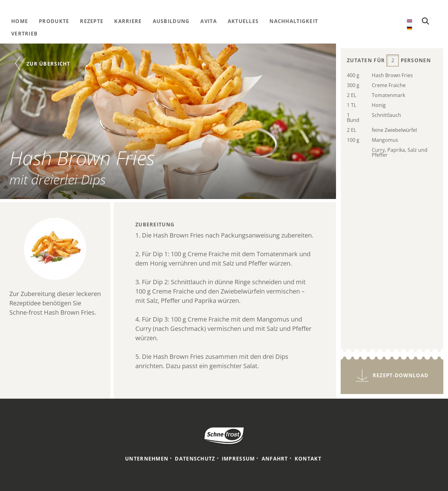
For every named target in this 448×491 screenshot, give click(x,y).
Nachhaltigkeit (294, 21)
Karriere (128, 21)
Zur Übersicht (48, 64)
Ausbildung (171, 21)
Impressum (238, 459)
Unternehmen (147, 459)
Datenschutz (195, 459)
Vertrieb (24, 34)
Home (20, 21)
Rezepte (92, 21)
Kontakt (308, 459)
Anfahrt (275, 459)
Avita (208, 21)
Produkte (54, 21)
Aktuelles (243, 21)
